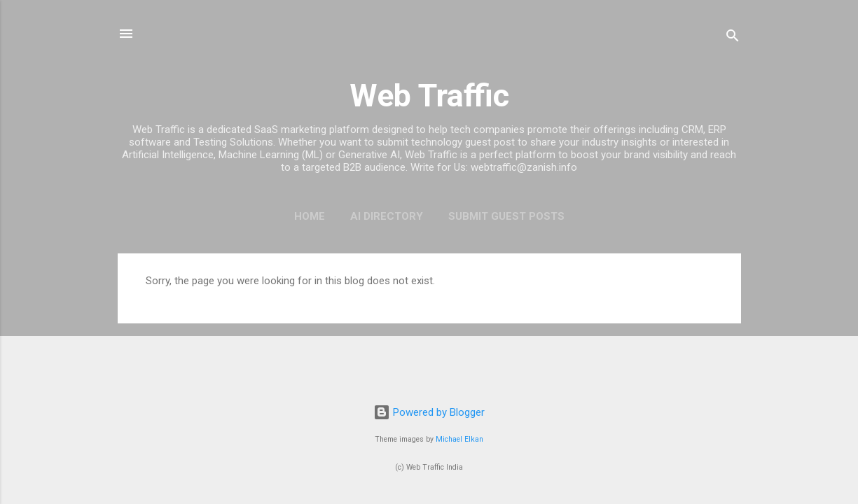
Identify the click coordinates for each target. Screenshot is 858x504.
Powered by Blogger (429, 412)
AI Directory (387, 216)
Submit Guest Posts (506, 216)
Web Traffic (429, 96)
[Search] (733, 38)
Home (310, 216)
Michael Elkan (459, 439)
